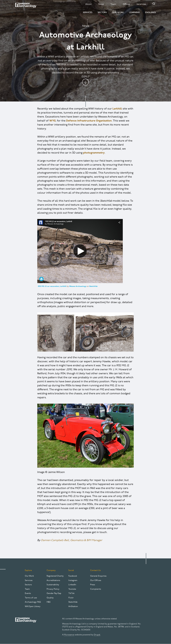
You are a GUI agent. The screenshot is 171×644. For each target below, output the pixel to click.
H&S (49, 602)
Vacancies (141, 4)
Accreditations (53, 581)
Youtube (72, 589)
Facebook (73, 576)
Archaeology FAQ (33, 602)
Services (88, 13)
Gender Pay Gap (54, 593)
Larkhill (117, 109)
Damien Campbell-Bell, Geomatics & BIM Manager (72, 540)
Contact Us (95, 570)
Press (93, 585)
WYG (52, 121)
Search (154, 4)
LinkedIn (72, 585)
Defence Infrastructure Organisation (89, 121)
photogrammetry (94, 153)
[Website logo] (26, 5)
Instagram (73, 581)
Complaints (96, 589)
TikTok (71, 593)
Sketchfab (93, 286)
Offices (126, 4)
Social (71, 570)
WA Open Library (33, 607)
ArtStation (73, 607)
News (101, 4)
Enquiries (150, 13)
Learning (134, 13)
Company (51, 570)
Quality (50, 598)
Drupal (97, 635)
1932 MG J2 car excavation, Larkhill (52, 286)
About (89, 4)
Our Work (118, 13)
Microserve (69, 635)
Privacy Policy (53, 589)
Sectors (102, 13)
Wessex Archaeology (78, 286)
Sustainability (53, 585)
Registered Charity (55, 576)
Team (113, 4)
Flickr (71, 598)
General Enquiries (98, 576)
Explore (28, 570)
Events (28, 593)
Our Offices (96, 581)
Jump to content (85, 82)
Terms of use (31, 598)
